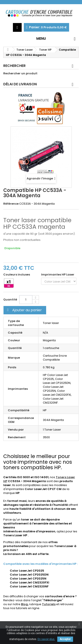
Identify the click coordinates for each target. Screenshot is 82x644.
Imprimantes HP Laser (58, 275)
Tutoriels (49, 604)
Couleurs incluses (17, 275)
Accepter (65, 639)
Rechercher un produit (20, 73)
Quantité (10, 300)
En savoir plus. (46, 639)
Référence (11, 204)
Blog (24, 604)
